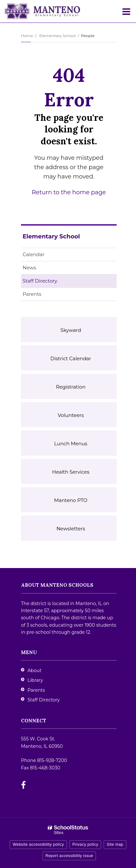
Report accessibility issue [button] (69, 856)
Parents (32, 294)
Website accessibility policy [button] (38, 844)
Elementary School (57, 36)
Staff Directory (40, 281)
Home (27, 36)
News (29, 268)
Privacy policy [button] (85, 844)
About (34, 670)
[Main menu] (126, 11)
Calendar (34, 254)
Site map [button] (115, 844)
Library (35, 680)
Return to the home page (69, 192)
